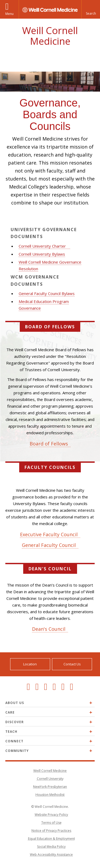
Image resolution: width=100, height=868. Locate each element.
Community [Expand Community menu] (17, 751)
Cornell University (50, 779)
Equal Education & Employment (51, 839)
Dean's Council (49, 629)
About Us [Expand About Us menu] (15, 703)
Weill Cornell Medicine (50, 36)
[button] (91, 9)
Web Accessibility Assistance (51, 855)
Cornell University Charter (42, 246)
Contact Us (72, 664)
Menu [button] (9, 14)
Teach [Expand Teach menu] (11, 732)
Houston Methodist (50, 795)
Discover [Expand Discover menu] (15, 722)
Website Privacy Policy (51, 815)
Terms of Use (51, 823)
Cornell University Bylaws (42, 254)
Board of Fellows (49, 444)
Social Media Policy (51, 847)
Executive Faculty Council (49, 534)
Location (30, 664)
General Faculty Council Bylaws (47, 293)
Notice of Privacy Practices (51, 831)
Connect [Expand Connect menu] (14, 741)
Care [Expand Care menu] (10, 712)
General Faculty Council (49, 545)
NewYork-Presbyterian (50, 787)
